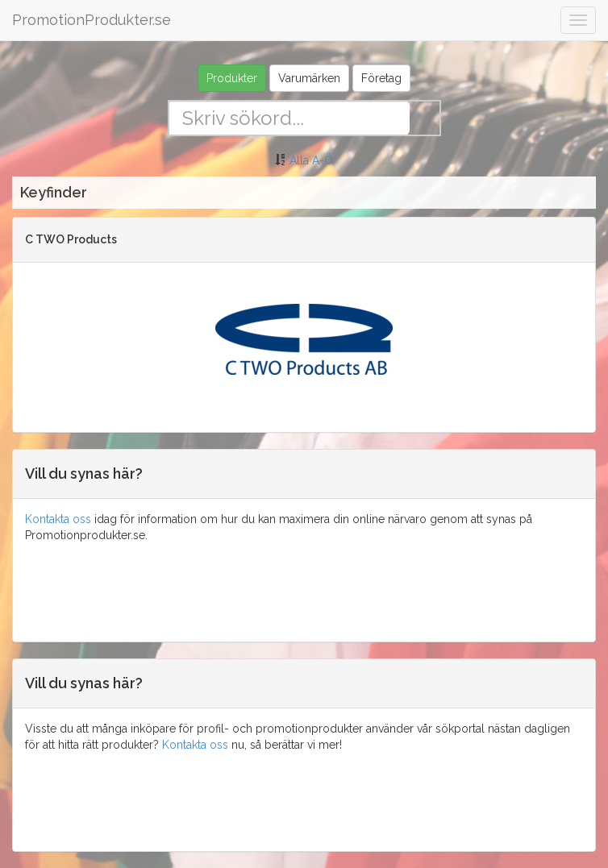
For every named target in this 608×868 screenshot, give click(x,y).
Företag (381, 78)
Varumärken (309, 78)
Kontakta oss (58, 519)
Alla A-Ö (311, 160)
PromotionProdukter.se (92, 20)
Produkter (232, 78)
